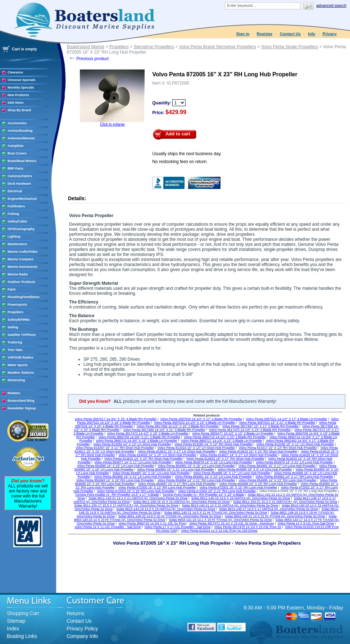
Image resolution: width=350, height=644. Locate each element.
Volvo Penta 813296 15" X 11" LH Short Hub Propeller (295, 444)
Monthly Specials (21, 87)
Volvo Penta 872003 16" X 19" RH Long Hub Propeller (136, 491)
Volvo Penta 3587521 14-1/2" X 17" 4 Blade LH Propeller (287, 419)
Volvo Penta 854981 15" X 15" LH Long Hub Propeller (196, 466)
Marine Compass (21, 259)
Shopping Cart (23, 613)
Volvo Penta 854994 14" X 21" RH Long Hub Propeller (196, 480)
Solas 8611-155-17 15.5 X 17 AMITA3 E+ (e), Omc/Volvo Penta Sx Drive (126, 505)
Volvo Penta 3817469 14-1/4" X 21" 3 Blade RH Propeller (164, 430)
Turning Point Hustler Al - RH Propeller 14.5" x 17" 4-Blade (117, 495)
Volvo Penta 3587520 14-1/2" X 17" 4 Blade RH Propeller (201, 419)
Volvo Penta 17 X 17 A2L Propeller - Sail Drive (177, 527)
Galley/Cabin (17, 221)
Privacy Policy (82, 629)
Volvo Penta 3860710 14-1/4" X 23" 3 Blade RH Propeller (225, 437)
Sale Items (16, 103)
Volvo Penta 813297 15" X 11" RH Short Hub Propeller (115, 448)
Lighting (14, 237)
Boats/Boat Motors (22, 161)
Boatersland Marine (86, 47)
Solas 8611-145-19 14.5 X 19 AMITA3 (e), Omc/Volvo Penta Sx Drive (240, 498)
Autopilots (16, 146)
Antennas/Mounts (21, 138)
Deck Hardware (19, 184)
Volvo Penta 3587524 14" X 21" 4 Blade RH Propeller (277, 423)
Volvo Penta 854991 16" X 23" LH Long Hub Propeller (213, 477)
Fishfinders (16, 206)
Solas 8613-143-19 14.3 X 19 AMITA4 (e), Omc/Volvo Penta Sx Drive (166, 509)
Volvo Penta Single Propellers (290, 47)
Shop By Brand (19, 110)
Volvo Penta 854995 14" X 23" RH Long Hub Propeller (277, 480)
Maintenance (17, 244)
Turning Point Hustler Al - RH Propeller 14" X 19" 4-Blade (203, 495)
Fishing (13, 214)
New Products (18, 95)
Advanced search (331, 5)
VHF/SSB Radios (21, 357)
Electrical (15, 191)
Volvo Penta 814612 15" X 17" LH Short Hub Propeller (177, 451)
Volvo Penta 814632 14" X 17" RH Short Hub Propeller (225, 459)
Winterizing (16, 380)
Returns (75, 613)
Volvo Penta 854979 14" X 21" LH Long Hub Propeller (294, 462)
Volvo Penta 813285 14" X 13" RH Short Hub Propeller (214, 444)
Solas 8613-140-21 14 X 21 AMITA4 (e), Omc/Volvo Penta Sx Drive (230, 505)
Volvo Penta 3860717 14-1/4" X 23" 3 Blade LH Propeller (222, 441)
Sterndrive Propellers (154, 47)
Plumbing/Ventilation (24, 297)
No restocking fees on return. (180, 162)
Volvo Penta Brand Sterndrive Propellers (217, 47)
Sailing (13, 327)
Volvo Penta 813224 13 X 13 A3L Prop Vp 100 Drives (219, 531)
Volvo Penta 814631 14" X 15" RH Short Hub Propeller (144, 459)
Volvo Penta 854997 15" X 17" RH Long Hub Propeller (177, 484)
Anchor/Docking (20, 131)
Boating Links (22, 636)
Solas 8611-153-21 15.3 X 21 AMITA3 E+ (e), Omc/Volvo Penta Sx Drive (285, 502)
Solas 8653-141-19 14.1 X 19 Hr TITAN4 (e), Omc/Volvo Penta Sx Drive (220, 520)
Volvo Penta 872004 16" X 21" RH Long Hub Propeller (217, 491)
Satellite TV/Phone (22, 335)
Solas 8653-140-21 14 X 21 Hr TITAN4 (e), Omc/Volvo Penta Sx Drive (275, 516)
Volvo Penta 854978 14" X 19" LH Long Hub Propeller (213, 462)
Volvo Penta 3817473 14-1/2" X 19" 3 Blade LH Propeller (148, 433)
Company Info (82, 636)
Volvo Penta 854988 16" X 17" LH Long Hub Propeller (232, 473)
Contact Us (290, 34)
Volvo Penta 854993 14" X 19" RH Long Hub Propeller (115, 480)
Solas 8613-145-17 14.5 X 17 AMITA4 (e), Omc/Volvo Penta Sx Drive (268, 509)
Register (265, 34)
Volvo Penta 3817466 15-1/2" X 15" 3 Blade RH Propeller (178, 426)
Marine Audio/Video (23, 252)
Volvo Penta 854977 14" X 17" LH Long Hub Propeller (133, 462)
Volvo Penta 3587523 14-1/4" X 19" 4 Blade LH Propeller (195, 423)
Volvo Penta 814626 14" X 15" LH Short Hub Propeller (157, 455)
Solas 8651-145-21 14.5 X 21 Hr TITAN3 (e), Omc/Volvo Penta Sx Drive (215, 513)
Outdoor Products (21, 282)
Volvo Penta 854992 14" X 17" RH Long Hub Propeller (294, 477)
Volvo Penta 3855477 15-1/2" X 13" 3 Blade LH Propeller (233, 433)
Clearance (15, 72)
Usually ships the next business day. (187, 154)
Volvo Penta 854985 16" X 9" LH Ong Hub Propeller (255, 469)
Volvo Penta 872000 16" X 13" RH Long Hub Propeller (157, 487)
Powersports (17, 305)
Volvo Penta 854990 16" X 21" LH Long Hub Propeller (133, 477)
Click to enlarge (112, 124)
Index (13, 629)
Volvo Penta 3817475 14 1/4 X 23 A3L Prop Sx (247, 527)
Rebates (14, 393)
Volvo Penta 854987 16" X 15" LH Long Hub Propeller (151, 473)
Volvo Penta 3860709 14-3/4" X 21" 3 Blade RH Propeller (139, 437)
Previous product (89, 59)
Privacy (330, 34)
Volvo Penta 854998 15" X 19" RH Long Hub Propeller (258, 484)
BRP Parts (15, 168)
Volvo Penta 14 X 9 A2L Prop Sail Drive (306, 523)
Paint (12, 289)
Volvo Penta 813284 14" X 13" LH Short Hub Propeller (132, 444)
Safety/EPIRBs (19, 320)
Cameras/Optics (20, 176)
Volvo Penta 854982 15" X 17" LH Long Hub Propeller (277, 466)
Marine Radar (18, 274)
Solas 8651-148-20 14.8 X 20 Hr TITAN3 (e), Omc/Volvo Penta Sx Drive (170, 516)
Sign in (243, 34)
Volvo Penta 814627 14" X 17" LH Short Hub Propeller (238, 455)
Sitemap (16, 621)
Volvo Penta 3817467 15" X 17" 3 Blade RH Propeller (261, 426)
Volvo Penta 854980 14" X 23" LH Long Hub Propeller (116, 466)
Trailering (15, 342)
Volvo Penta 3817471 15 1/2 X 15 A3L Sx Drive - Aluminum (232, 523)
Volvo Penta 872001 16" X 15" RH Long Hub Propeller (238, 487)
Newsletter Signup (22, 408)
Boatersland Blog (21, 401)
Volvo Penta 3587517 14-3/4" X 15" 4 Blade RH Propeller (115, 419)
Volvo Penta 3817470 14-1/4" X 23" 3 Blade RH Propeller (250, 430)
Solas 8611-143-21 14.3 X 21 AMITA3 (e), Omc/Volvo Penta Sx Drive (138, 498)
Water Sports (18, 365)
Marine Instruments (22, 267)
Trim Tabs (15, 350)
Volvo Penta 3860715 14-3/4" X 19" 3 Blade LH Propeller (137, 441)
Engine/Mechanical (22, 199)
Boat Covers (17, 153)
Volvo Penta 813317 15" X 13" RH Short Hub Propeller (278, 448)
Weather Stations (21, 373)
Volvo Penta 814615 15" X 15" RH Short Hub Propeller (258, 451)
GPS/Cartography (21, 229)
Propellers (15, 312)
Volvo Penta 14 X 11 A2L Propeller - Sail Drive (108, 527)
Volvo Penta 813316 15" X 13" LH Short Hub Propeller (196, 448)
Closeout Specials (22, 80)
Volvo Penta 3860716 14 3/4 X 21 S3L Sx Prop (152, 523)
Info (312, 34)
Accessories (17, 123)
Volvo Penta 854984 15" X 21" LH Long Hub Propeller (176, 469)
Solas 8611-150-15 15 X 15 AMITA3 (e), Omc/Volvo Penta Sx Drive (181, 502)
